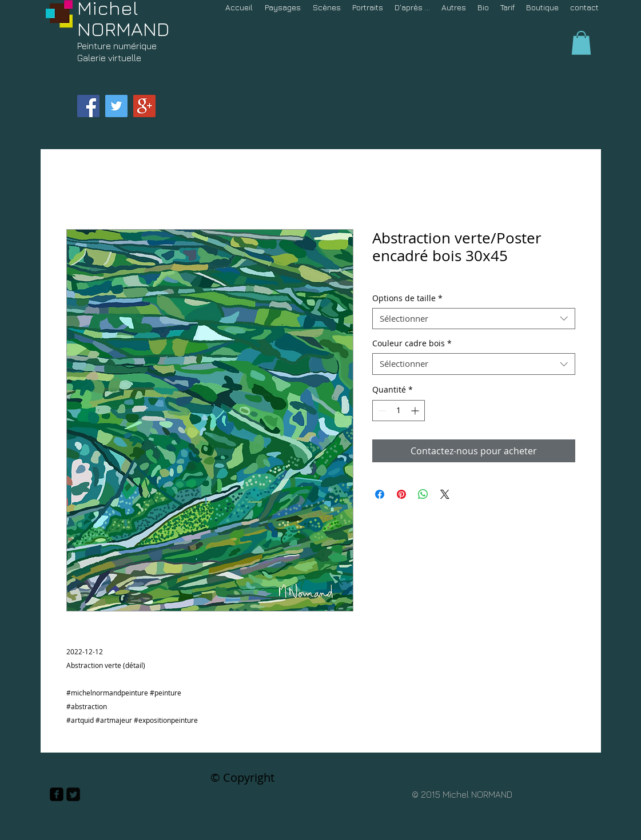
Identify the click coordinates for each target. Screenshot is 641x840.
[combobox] (474, 319)
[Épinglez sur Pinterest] (401, 494)
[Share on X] (445, 494)
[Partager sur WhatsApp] (423, 494)
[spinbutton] (399, 411)
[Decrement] (381, 411)
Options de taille (407, 298)
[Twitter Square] (73, 794)
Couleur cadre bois (412, 343)
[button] (581, 43)
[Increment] (416, 411)
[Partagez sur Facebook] (380, 494)
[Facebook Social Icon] (88, 106)
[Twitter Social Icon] (116, 106)
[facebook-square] (57, 794)
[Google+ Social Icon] (144, 106)
